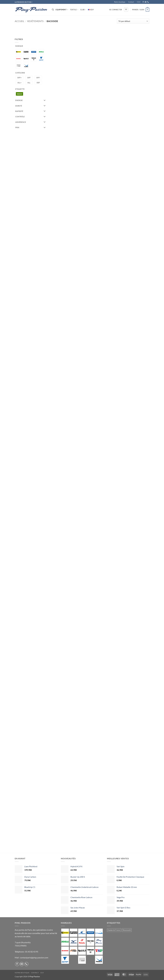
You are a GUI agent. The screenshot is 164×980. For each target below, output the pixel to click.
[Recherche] (53, 10)
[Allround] (29, 82)
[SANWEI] (19, 58)
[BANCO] (26, 52)
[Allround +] (19, 82)
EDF (92, 10)
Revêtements (35, 21)
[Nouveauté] (19, 94)
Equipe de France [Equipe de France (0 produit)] (114, 930)
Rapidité (30, 111)
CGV (139, 2)
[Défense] (38, 82)
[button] (116, 10)
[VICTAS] (41, 58)
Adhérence (30, 122)
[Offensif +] (19, 77)
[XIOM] (19, 65)
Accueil (19, 21)
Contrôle (30, 117)
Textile (74, 10)
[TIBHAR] (34, 58)
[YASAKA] (26, 65)
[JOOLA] (41, 52)
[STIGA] (26, 58)
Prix (30, 128)
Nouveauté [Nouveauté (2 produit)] (127, 930)
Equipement (62, 10)
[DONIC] (34, 52)
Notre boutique (120, 2)
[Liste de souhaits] (126, 10)
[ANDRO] (19, 52)
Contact (131, 2)
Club (83, 10)
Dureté (30, 106)
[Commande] (133, 21)
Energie (30, 100)
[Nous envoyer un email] (146, 2)
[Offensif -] (38, 77)
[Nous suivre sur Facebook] (143, 2)
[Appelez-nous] (148, 2)
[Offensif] (29, 77)
